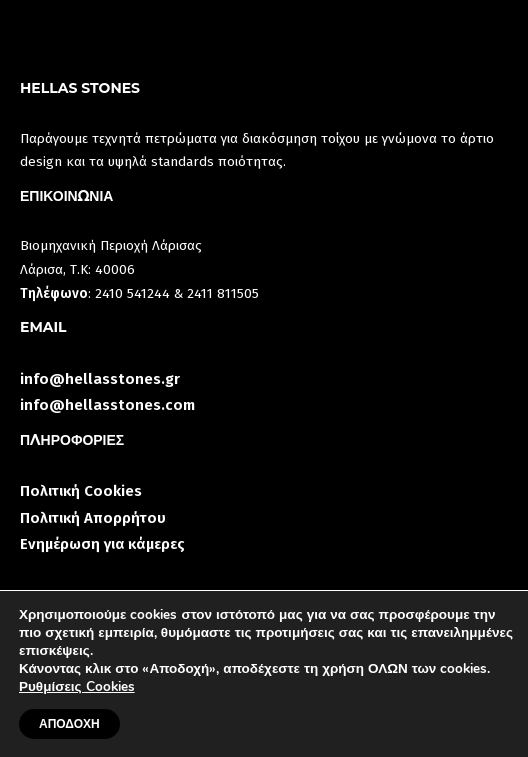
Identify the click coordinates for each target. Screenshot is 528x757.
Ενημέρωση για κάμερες (102, 544)
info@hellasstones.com (107, 405)
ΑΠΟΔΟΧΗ (69, 724)
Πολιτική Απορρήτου (93, 518)
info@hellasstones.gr (100, 379)
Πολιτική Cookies (81, 491)
